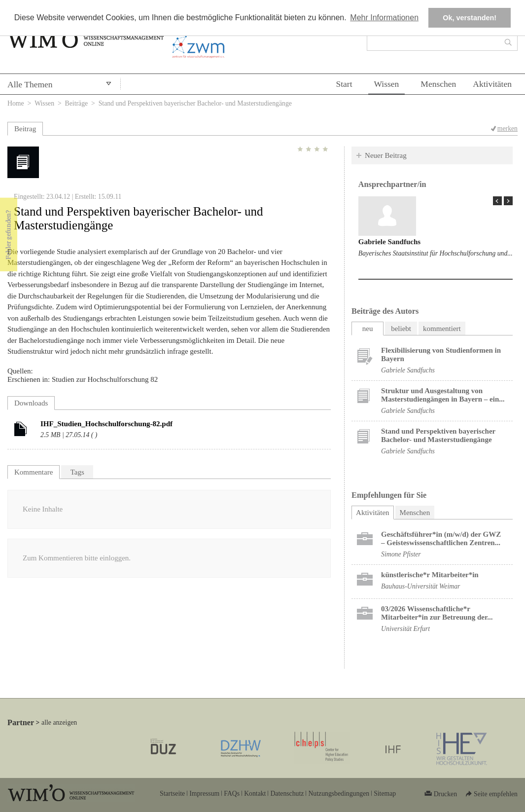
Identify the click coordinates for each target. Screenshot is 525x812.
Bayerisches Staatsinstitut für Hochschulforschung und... (436, 253)
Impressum (204, 794)
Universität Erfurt (405, 629)
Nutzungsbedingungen (339, 794)
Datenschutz (287, 794)
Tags (77, 472)
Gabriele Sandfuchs (389, 242)
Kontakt (255, 794)
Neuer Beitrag (386, 155)
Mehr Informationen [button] (384, 18)
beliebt (401, 329)
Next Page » (508, 201)
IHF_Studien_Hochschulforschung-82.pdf (106, 424)
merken (507, 129)
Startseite (172, 794)
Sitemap (385, 794)
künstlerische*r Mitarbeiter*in (430, 575)
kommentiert (442, 329)
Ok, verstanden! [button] (470, 18)
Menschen (438, 84)
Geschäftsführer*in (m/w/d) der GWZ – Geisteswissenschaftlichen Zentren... (441, 538)
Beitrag (25, 129)
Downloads (31, 403)
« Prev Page (497, 201)
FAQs (232, 794)
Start (344, 84)
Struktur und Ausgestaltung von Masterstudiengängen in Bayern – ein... (443, 395)
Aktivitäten (492, 84)
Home (16, 103)
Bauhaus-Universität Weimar (420, 586)
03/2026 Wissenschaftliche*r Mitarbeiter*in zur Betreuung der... (437, 613)
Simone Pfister (401, 554)
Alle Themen (30, 84)
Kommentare (34, 472)
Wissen (387, 84)
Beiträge (77, 103)
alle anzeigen (59, 722)
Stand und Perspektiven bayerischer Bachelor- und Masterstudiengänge (438, 435)
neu (368, 329)
